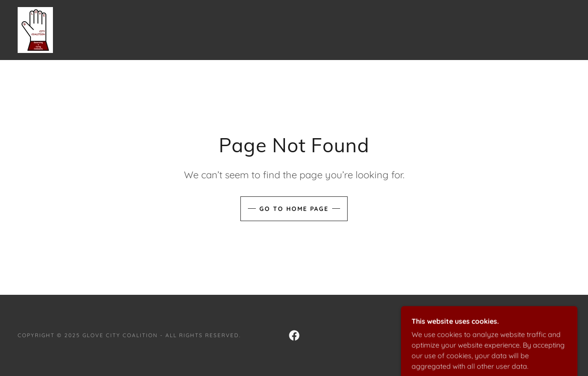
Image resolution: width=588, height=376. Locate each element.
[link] (35, 29)
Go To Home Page (294, 209)
